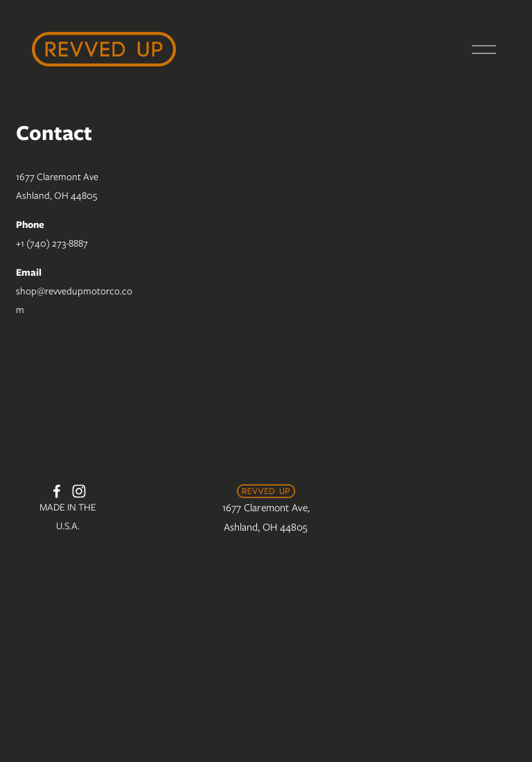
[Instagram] (79, 491)
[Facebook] (57, 491)
